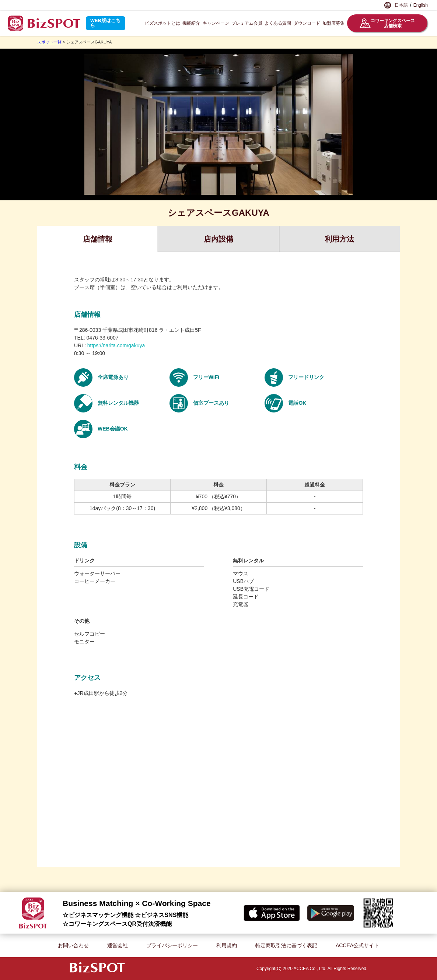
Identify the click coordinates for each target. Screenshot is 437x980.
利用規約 (227, 945)
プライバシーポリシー (172, 945)
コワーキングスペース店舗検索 (387, 23)
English (421, 5)
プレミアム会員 (247, 23)
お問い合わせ (73, 945)
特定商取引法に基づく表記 (286, 945)
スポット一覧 (49, 42)
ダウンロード (307, 23)
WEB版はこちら (105, 23)
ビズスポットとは (162, 23)
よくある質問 (278, 23)
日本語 (401, 5)
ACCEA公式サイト (357, 945)
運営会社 (118, 945)
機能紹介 (191, 23)
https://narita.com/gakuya (116, 345)
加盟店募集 (333, 23)
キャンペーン (216, 23)
